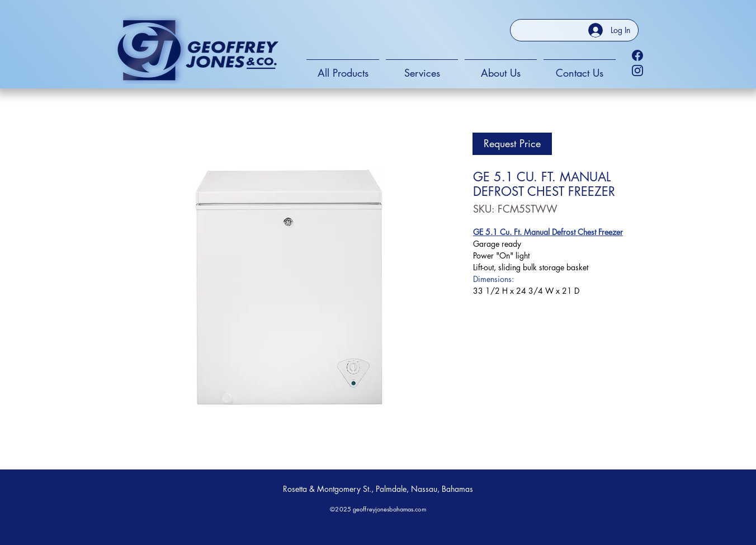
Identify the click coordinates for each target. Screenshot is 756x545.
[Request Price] (512, 144)
